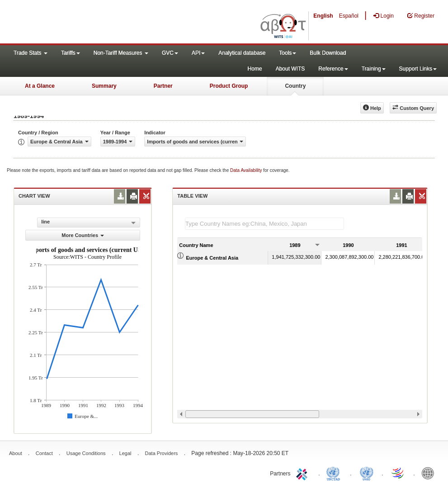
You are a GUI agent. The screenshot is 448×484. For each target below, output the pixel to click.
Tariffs (71, 53)
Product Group (229, 86)
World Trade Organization (398, 473)
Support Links (418, 69)
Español (349, 16)
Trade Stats (31, 53)
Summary (104, 86)
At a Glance (40, 86)
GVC (170, 53)
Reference (333, 69)
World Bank (430, 473)
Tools (288, 53)
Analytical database (242, 53)
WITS (90, 23)
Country (295, 86)
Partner (163, 86)
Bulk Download (328, 53)
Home (255, 69)
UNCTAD (335, 473)
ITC (303, 473)
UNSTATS (367, 473)
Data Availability (247, 170)
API (198, 53)
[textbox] (264, 224)
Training (374, 69)
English (323, 16)
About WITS (290, 69)
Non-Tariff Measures (121, 53)
